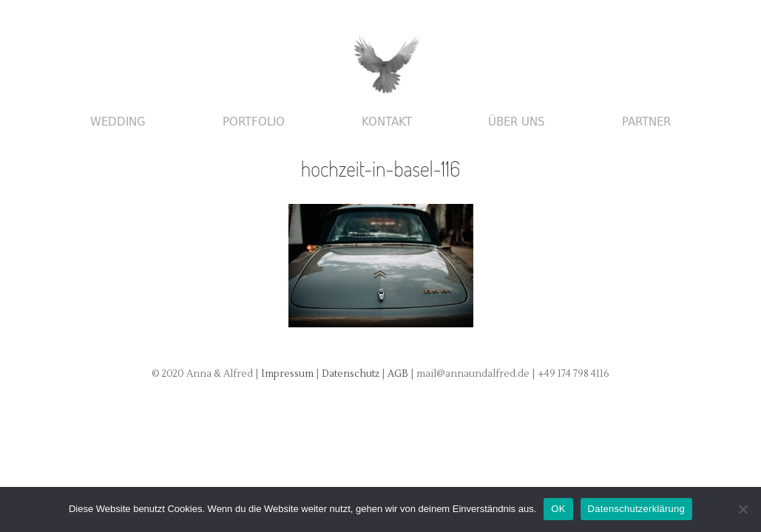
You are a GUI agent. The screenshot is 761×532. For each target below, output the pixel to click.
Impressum (287, 374)
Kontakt (387, 122)
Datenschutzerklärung (636, 509)
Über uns (517, 122)
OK (558, 509)
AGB (399, 374)
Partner (646, 122)
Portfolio (254, 122)
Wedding (118, 122)
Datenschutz (352, 374)
